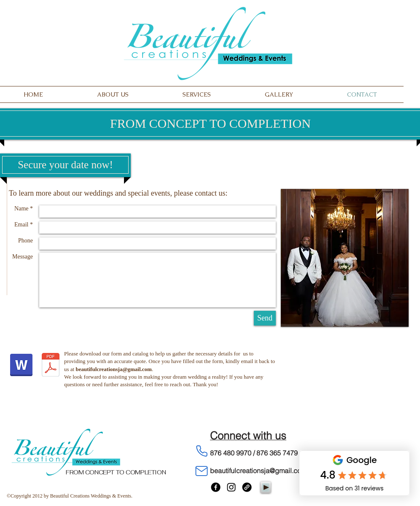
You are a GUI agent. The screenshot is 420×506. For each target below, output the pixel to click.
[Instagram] (231, 487)
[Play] (266, 487)
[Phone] (202, 451)
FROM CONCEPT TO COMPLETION (116, 472)
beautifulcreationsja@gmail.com (113, 369)
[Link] (247, 487)
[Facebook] (216, 487)
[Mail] (201, 471)
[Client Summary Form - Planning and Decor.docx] (21, 366)
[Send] (265, 318)
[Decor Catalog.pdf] (51, 366)
